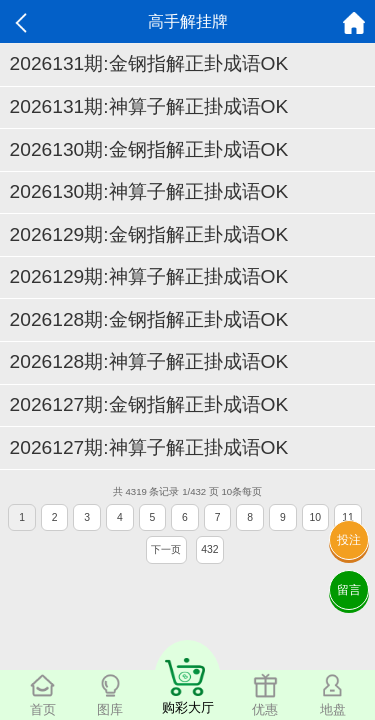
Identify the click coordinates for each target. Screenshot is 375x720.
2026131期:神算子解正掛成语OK (149, 106)
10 (316, 517)
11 (348, 517)
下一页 (166, 549)
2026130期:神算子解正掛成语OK (149, 191)
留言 (349, 590)
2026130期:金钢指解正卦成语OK (149, 149)
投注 (349, 540)
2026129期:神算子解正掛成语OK (149, 276)
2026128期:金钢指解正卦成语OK (149, 319)
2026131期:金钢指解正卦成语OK (149, 63)
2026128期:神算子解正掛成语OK (149, 361)
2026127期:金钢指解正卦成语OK (149, 404)
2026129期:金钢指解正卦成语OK (149, 234)
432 (209, 549)
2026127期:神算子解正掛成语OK (149, 447)
